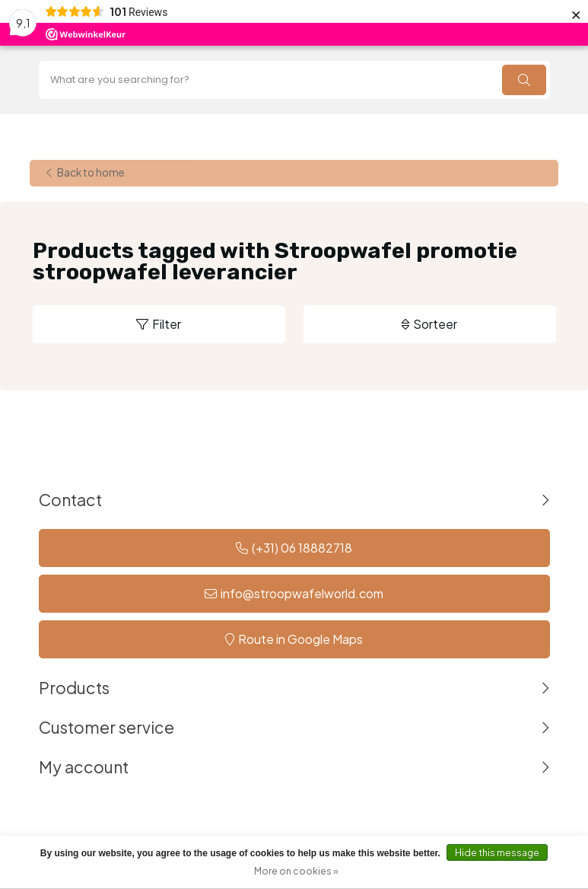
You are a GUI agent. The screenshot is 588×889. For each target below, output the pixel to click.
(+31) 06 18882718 (302, 548)
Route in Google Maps (300, 639)
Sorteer (435, 324)
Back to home (91, 173)
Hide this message (497, 853)
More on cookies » (296, 871)
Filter (167, 324)
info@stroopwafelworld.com (302, 593)
